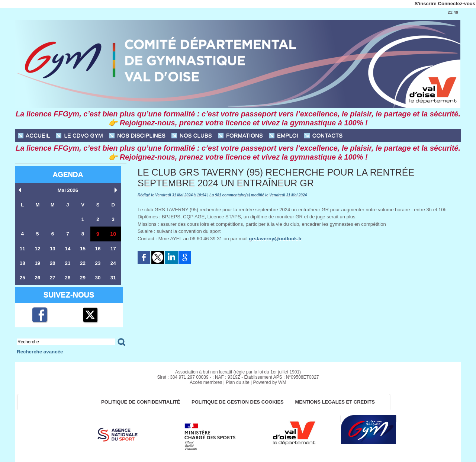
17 (113, 249)
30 (98, 278)
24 (113, 263)
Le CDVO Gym (79, 136)
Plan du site (238, 382)
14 (68, 249)
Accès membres (206, 382)
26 (38, 278)
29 (83, 278)
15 (83, 249)
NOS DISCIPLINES (137, 136)
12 (38, 249)
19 (38, 263)
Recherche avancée (39, 352)
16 (98, 249)
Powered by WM (269, 382)
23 (98, 263)
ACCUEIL (34, 136)
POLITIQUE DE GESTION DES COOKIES (238, 402)
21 (68, 263)
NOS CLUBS (192, 136)
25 (22, 278)
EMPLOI (284, 136)
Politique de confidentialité (140, 402)
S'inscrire (426, 4)
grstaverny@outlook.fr (275, 239)
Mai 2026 (68, 190)
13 (52, 249)
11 (22, 249)
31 (113, 278)
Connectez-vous (457, 4)
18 (22, 263)
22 (83, 263)
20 (52, 263)
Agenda (68, 174)
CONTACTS (324, 136)
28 (68, 278)
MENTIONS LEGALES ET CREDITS (336, 402)
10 (113, 234)
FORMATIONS (240, 136)
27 (52, 278)
